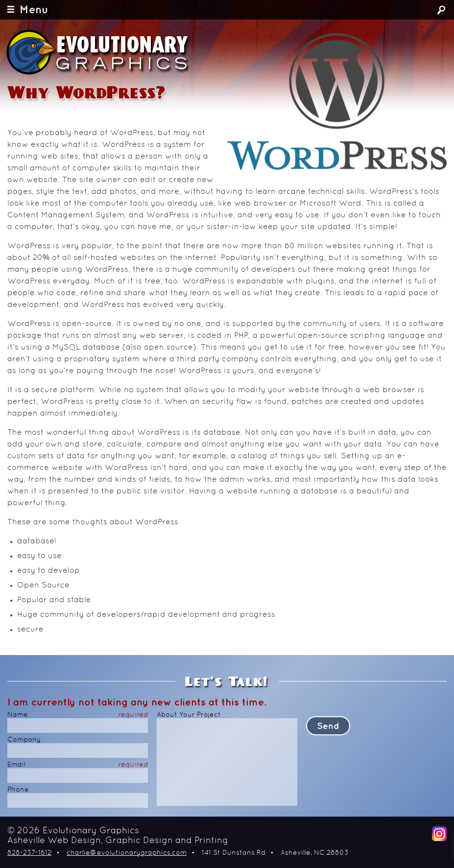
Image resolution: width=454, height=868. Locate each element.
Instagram (439, 834)
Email (78, 765)
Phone (18, 790)
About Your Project (189, 715)
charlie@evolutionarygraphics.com (127, 853)
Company (24, 740)
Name (78, 715)
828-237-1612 (29, 853)
